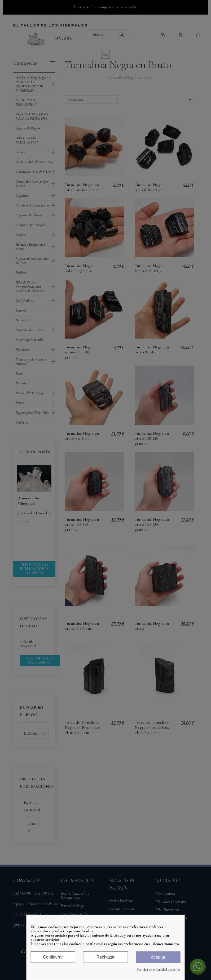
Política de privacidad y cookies (159, 970)
